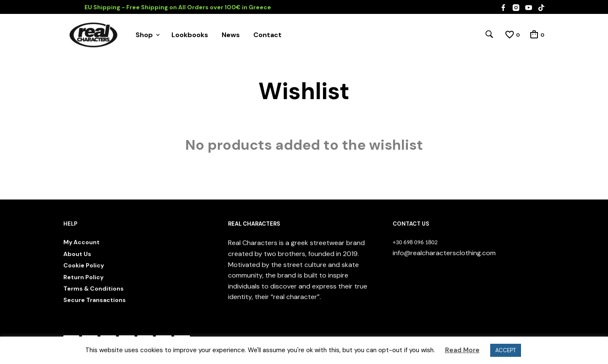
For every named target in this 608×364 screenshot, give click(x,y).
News (231, 35)
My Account (81, 242)
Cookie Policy (84, 265)
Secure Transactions (95, 300)
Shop (144, 35)
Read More (462, 350)
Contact (267, 35)
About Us (77, 254)
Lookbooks (190, 35)
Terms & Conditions (94, 289)
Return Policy (83, 277)
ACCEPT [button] (506, 350)
